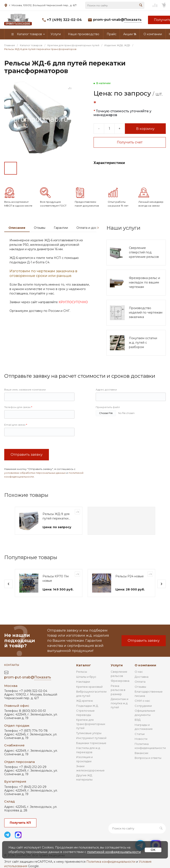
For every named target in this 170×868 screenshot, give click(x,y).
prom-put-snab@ (117, 20)
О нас (139, 672)
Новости (141, 739)
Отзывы (40, 228)
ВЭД (138, 720)
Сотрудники (143, 706)
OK (153, 850)
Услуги (117, 665)
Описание (17, 228)
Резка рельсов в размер (118, 690)
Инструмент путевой (91, 738)
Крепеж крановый (89, 687)
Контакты (12, 665)
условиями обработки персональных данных (35, 473)
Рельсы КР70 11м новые (56, 579)
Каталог (84, 665)
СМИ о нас (142, 701)
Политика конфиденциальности (111, 862)
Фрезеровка (120, 681)
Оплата (140, 682)
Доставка (142, 677)
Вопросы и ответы (148, 758)
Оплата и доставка (91, 228)
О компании (145, 665)
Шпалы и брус (86, 677)
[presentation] (98, 228)
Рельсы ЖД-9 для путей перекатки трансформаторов (56, 517)
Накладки (83, 682)
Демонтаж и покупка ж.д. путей (120, 703)
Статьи (140, 734)
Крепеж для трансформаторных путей (91, 724)
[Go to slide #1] (11, 168)
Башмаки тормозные (91, 743)
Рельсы (82, 672)
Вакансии (141, 753)
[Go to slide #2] (25, 168)
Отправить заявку (27, 455)
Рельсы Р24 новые (130, 576)
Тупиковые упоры (89, 733)
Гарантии (61, 228)
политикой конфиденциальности (114, 852)
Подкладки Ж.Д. (87, 706)
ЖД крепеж (85, 701)
